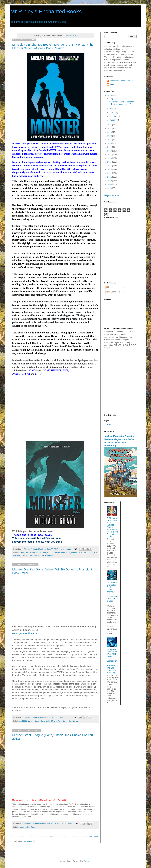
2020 (110, 143)
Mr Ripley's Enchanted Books (46, 11)
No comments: (66, 549)
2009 (110, 184)
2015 (110, 162)
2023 (110, 132)
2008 (110, 188)
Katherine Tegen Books (61, 553)
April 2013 (23, 721)
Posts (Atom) (30, 841)
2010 (110, 181)
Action (22, 553)
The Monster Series (30, 556)
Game (37, 721)
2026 (110, 95)
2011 (110, 177)
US (43, 556)
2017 (110, 155)
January (113, 120)
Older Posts (93, 837)
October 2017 (88, 553)
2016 (110, 158)
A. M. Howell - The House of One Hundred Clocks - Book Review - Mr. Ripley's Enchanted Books (112, 527)
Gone (49, 553)
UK (39, 556)
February (114, 116)
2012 (110, 173)
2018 (110, 151)
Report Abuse (112, 195)
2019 (110, 147)
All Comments (113, 292)
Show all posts (71, 35)
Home (50, 837)
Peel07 (113, 84)
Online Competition (65, 721)
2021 (110, 140)
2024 (110, 128)
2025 (110, 125)
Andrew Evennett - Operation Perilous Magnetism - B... (121, 103)
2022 (110, 136)
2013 (110, 169)
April (112, 109)
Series (76, 721)
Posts (110, 287)
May (112, 98)
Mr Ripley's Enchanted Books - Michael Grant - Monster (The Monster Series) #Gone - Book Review (53, 46)
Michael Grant (77, 553)
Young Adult (49, 556)
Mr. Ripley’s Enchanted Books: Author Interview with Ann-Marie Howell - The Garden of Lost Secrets (112, 593)
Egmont (43, 553)
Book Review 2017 (32, 553)
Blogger (87, 861)
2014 (110, 166)
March (113, 113)
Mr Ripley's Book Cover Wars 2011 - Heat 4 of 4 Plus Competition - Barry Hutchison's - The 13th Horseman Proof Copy (112, 661)
